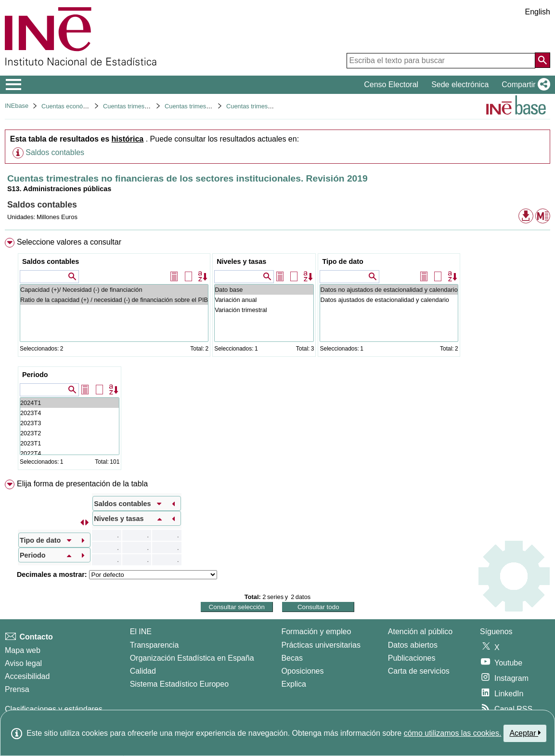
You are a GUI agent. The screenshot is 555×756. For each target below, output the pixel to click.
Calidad (143, 671)
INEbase (17, 106)
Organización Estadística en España (192, 658)
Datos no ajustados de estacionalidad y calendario (389, 290)
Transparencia (155, 645)
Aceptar (525, 733)
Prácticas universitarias (321, 645)
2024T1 (70, 403)
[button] (524, 85)
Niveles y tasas (241, 261)
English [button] (538, 12)
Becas (292, 658)
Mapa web (23, 650)
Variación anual (264, 300)
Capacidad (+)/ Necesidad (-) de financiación (114, 290)
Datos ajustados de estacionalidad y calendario (389, 300)
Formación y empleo (316, 632)
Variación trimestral (264, 310)
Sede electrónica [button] (460, 85)
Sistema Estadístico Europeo (179, 684)
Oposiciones (302, 671)
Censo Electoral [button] (391, 85)
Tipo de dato (342, 261)
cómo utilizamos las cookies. (453, 733)
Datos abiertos (413, 645)
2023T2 (70, 433)
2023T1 (70, 443)
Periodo (35, 375)
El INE (141, 632)
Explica (294, 684)
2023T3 (70, 423)
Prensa (17, 689)
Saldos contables (51, 261)
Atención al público (420, 632)
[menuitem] (277, 356)
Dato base (264, 290)
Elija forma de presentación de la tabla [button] (82, 484)
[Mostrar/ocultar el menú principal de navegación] (14, 85)
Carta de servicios (419, 671)
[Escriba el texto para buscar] (441, 61)
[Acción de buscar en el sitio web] (542, 60)
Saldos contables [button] (55, 152)
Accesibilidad (27, 676)
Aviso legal (23, 663)
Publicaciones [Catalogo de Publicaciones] (412, 658)
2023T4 (70, 413)
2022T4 (70, 453)
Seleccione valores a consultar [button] (69, 242)
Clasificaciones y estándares (54, 709)
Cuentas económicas (70, 106)
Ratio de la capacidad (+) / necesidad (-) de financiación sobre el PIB (114, 300)
